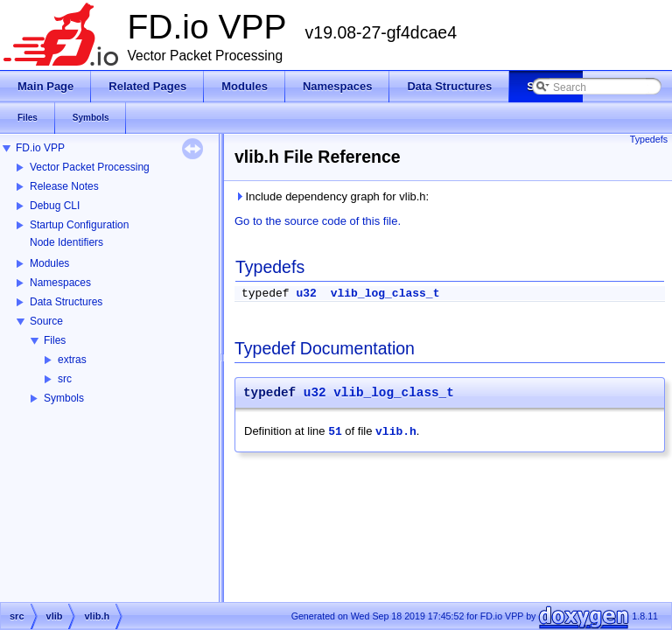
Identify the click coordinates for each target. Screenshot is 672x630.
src (65, 379)
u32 (306, 294)
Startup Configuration (79, 225)
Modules (49, 263)
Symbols (64, 398)
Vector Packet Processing (90, 167)
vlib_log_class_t (385, 294)
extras (72, 360)
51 (335, 432)
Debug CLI (55, 206)
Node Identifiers (66, 242)
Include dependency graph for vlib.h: (332, 196)
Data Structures (66, 302)
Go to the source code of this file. (318, 221)
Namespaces (60, 283)
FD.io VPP (40, 148)
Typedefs (649, 139)
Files (55, 340)
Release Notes (64, 186)
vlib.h (396, 432)
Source (46, 321)
